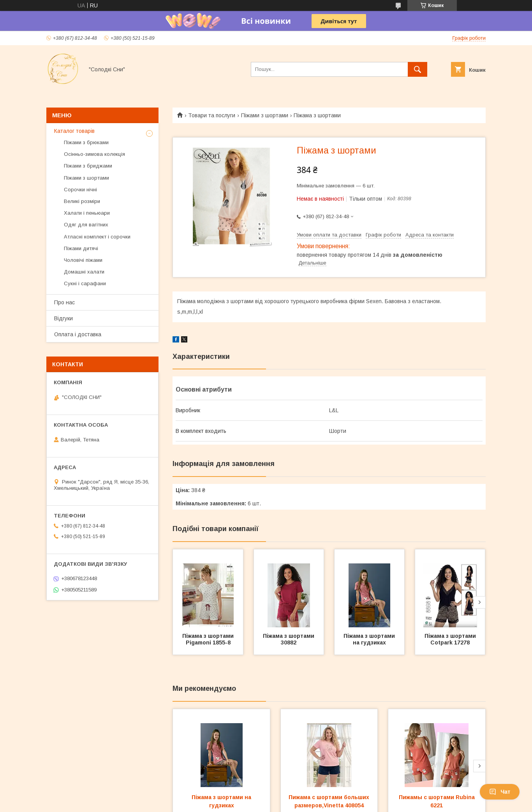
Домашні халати (84, 272)
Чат (500, 792)
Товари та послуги (212, 115)
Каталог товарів (74, 131)
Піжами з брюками (86, 142)
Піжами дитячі (81, 248)
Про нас (64, 302)
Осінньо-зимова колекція (94, 154)
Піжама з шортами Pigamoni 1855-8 (209, 639)
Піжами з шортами (265, 115)
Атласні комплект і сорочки (97, 237)
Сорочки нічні (80, 190)
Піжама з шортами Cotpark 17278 (451, 639)
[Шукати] (417, 69)
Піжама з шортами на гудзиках (370, 639)
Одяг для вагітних (86, 225)
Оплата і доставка (78, 334)
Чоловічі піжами (83, 260)
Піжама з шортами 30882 (289, 639)
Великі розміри (82, 201)
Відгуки (63, 318)
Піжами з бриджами (88, 166)
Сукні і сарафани (85, 283)
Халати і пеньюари (87, 213)
